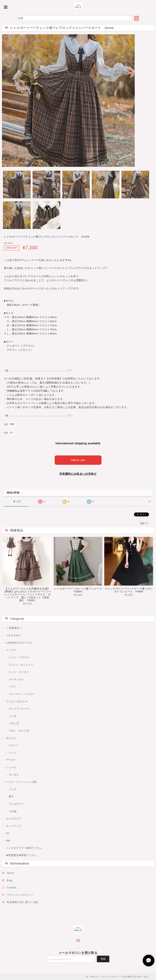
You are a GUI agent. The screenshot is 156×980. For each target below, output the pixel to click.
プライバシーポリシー (20, 895)
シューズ (11, 767)
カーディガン (16, 679)
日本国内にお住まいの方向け (78, 474)
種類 (6, 424)
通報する (144, 523)
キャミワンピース (19, 709)
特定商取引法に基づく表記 (23, 902)
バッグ (13, 789)
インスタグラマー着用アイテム (24, 848)
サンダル (14, 775)
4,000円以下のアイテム (19, 643)
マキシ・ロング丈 (19, 731)
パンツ (13, 753)
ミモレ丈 (14, 723)
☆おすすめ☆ (13, 635)
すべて (17, 501)
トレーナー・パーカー (21, 694)
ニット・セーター (19, 672)
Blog (9, 880)
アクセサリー (16, 804)
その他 (13, 811)
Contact (12, 888)
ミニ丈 (13, 716)
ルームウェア (13, 819)
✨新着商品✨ (14, 628)
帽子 (11, 797)
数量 (6, 433)
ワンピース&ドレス (17, 701)
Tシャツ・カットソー (21, 665)
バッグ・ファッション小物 (21, 782)
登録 (103, 959)
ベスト (13, 687)
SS (8, 833)
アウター (11, 760)
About (10, 873)
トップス (11, 650)
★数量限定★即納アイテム (21, 855)
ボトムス (11, 738)
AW (8, 841)
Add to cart (78, 460)
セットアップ (13, 826)
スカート (14, 745)
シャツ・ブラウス (19, 657)
